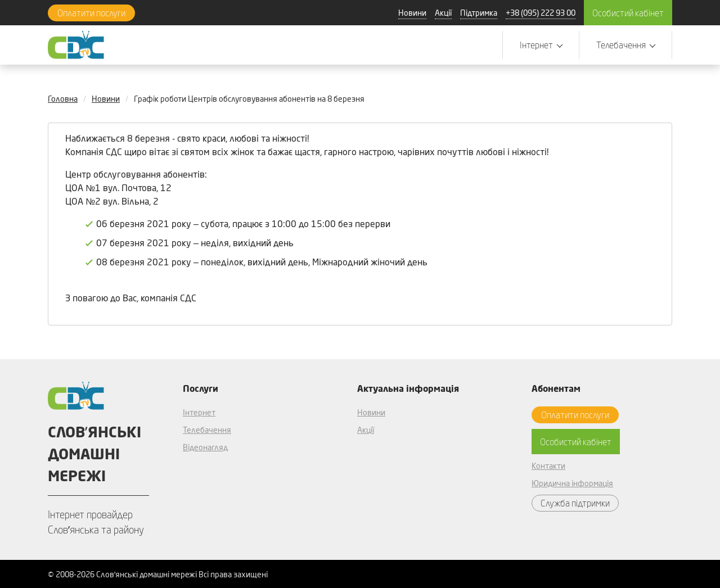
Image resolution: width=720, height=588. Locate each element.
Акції (443, 13)
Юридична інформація (572, 483)
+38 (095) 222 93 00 (541, 13)
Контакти (548, 466)
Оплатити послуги (91, 13)
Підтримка (479, 13)
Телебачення (207, 430)
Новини (412, 13)
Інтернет (199, 412)
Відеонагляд (205, 447)
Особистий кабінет (628, 13)
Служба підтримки (575, 503)
